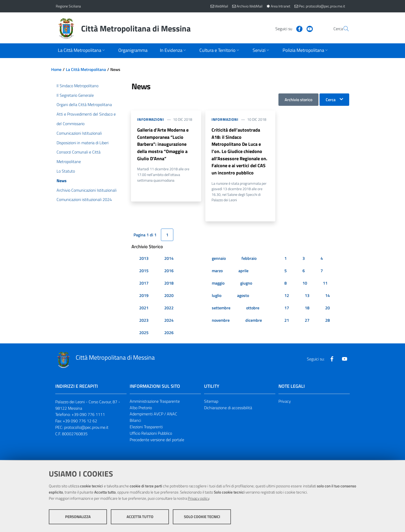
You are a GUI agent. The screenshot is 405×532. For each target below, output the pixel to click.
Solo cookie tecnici (202, 517)
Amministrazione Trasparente (155, 402)
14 (328, 296)
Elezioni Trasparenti (146, 428)
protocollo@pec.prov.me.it (86, 428)
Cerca (331, 100)
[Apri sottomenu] (82, 51)
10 (305, 284)
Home (56, 69)
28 (328, 321)
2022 (169, 308)
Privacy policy (198, 498)
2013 (144, 259)
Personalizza (78, 517)
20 (328, 308)
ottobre (253, 308)
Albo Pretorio (141, 408)
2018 (169, 284)
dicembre (254, 321)
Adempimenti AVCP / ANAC (153, 415)
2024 (169, 321)
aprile (243, 271)
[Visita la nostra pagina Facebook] (287, 28)
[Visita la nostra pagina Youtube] (297, 28)
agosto (243, 296)
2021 (144, 308)
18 (307, 308)
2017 (144, 284)
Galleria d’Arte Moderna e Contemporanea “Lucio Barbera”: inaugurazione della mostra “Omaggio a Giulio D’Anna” (163, 144)
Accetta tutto (140, 517)
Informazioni (151, 119)
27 (307, 321)
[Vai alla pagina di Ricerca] (343, 29)
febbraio (249, 259)
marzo (217, 271)
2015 (144, 271)
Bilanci (135, 421)
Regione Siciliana (68, 6)
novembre (221, 321)
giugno (246, 284)
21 (287, 321)
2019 (144, 296)
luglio (217, 296)
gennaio (219, 259)
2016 (169, 271)
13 (307, 296)
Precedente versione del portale (157, 440)
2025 (144, 333)
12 (287, 296)
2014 (169, 259)
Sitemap (211, 402)
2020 (169, 296)
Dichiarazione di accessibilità (228, 408)
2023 (144, 321)
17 (287, 308)
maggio (218, 284)
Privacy (285, 402)
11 (325, 284)
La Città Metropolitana (86, 69)
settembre (221, 308)
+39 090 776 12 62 (80, 422)
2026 (169, 333)
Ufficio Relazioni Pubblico (151, 434)
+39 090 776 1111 (88, 415)
